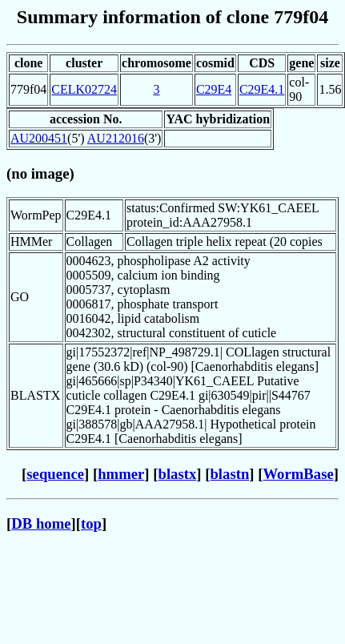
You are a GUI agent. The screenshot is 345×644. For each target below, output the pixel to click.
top (91, 523)
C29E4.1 (262, 89)
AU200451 (39, 138)
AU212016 (116, 138)
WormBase (298, 474)
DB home (41, 523)
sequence (55, 474)
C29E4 (214, 89)
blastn (229, 474)
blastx (178, 474)
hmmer (121, 474)
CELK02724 (84, 89)
